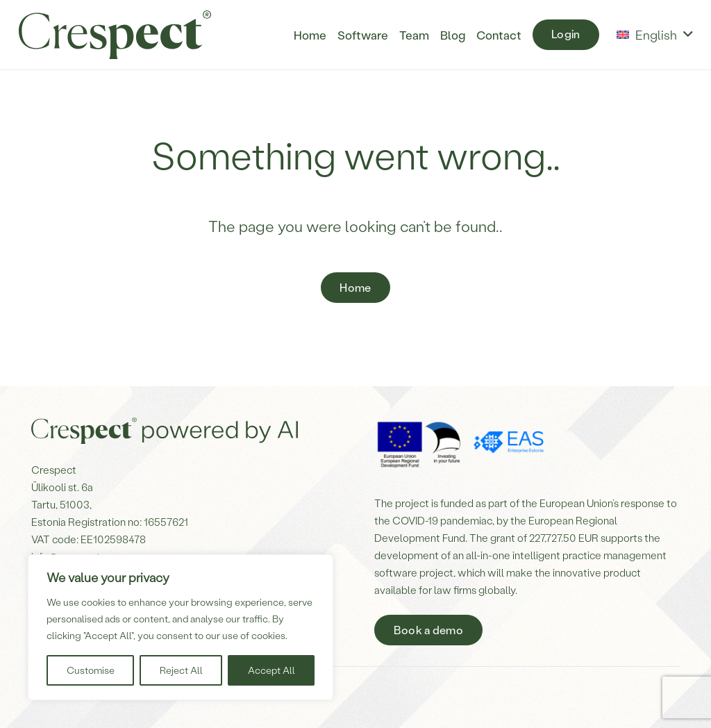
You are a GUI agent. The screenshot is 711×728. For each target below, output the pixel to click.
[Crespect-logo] (115, 35)
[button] (654, 35)
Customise (91, 670)
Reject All (181, 670)
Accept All (271, 670)
